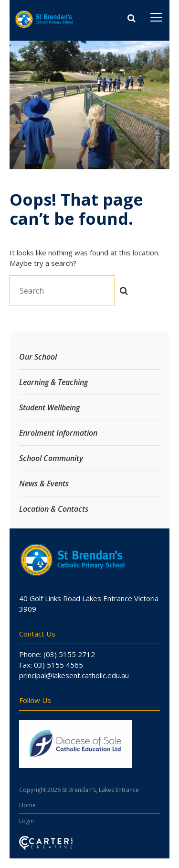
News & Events (44, 483)
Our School (38, 357)
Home (27, 805)
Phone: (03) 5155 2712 (57, 654)
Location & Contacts (54, 509)
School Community (51, 458)
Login (26, 821)
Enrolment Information (58, 433)
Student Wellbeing (49, 407)
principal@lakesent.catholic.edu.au (74, 675)
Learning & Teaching (53, 382)
